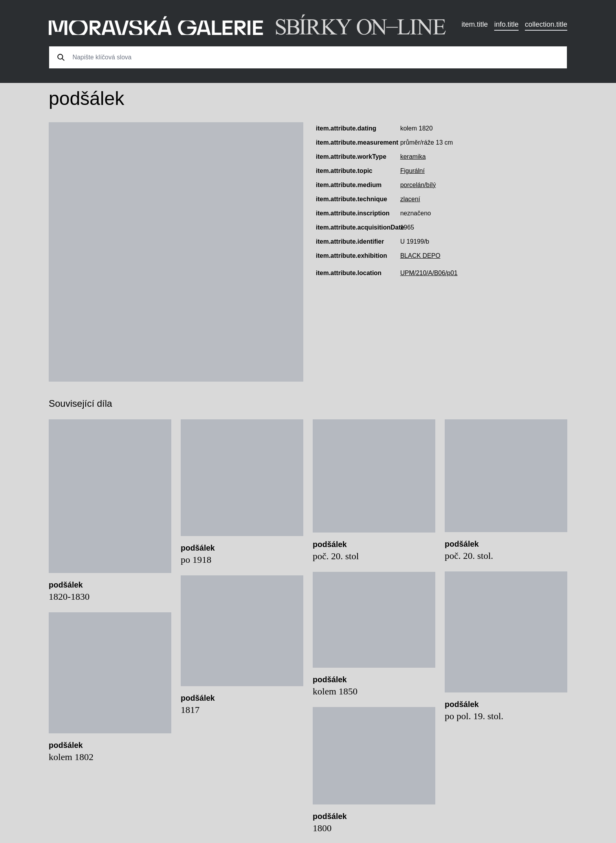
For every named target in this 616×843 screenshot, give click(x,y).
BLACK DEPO (420, 256)
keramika (413, 157)
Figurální (412, 171)
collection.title (546, 24)
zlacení (410, 199)
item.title (475, 24)
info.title (506, 24)
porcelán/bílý (418, 185)
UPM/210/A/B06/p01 (429, 273)
